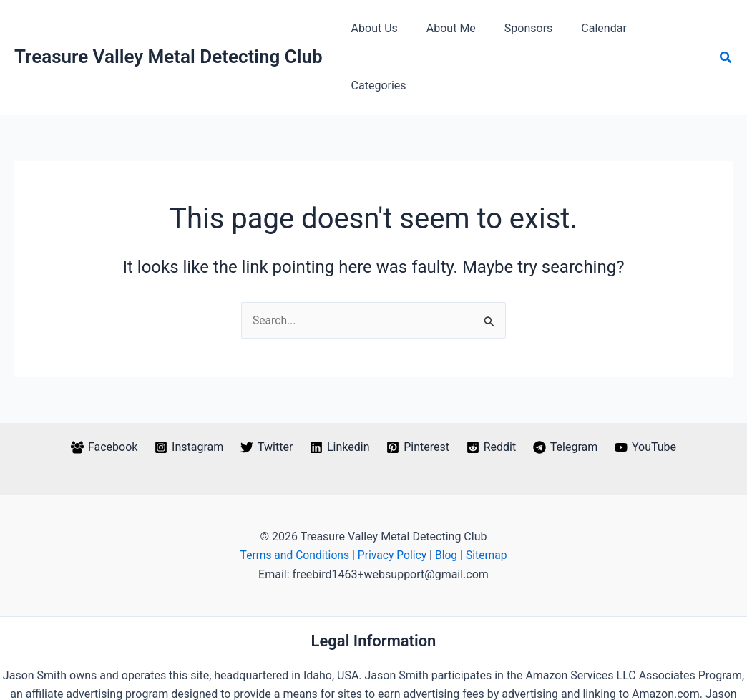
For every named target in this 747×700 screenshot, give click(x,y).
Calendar (593, 28)
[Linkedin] (339, 390)
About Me (452, 28)
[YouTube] (648, 390)
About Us (381, 28)
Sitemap (489, 499)
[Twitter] (265, 390)
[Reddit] (492, 390)
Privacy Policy (392, 499)
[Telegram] (567, 390)
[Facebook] (102, 390)
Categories (667, 28)
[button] (726, 29)
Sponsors (524, 28)
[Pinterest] (418, 390)
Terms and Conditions (293, 499)
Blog (448, 499)
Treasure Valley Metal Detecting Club (169, 28)
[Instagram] (187, 390)
